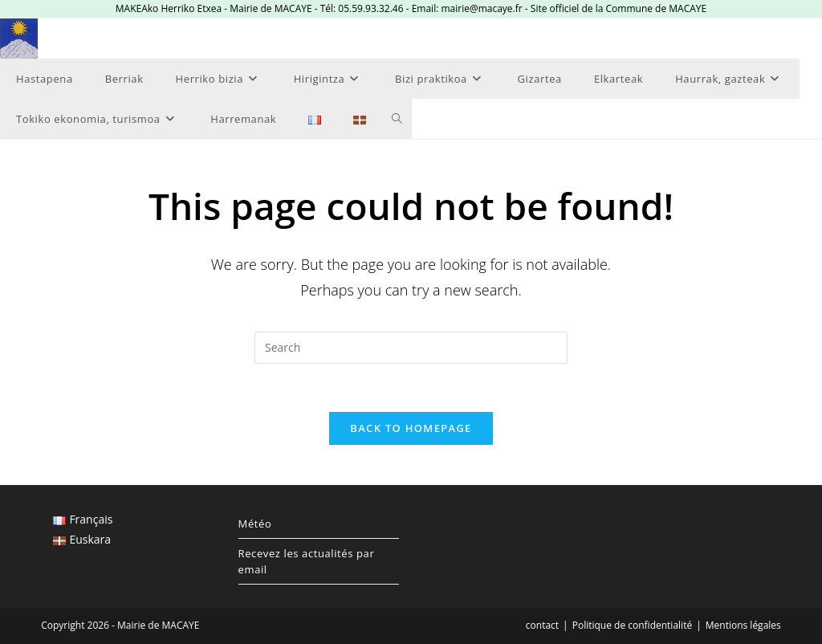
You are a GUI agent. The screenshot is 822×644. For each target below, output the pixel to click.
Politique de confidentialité (632, 625)
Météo (255, 524)
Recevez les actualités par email (307, 561)
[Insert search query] (411, 348)
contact (542, 625)
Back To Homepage (411, 428)
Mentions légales (743, 625)
